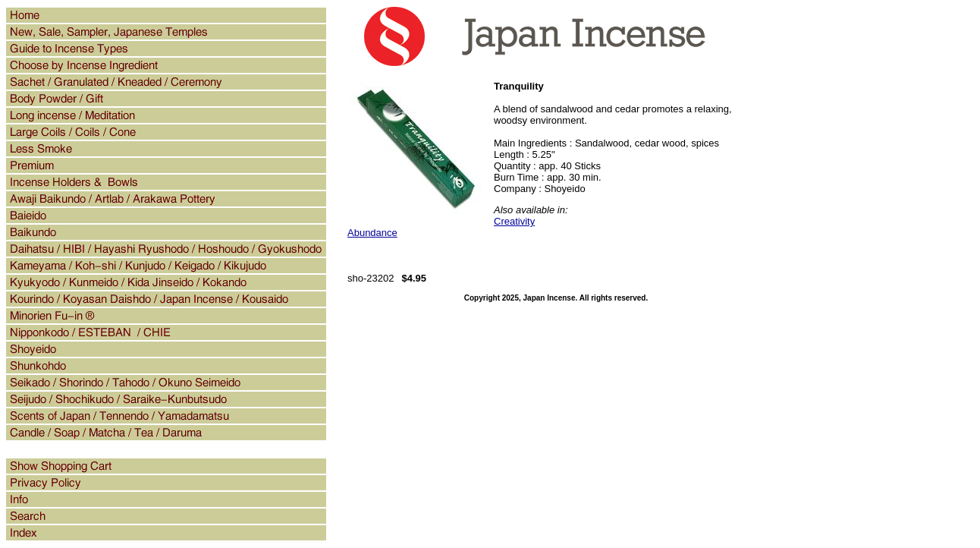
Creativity (514, 221)
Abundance (372, 233)
